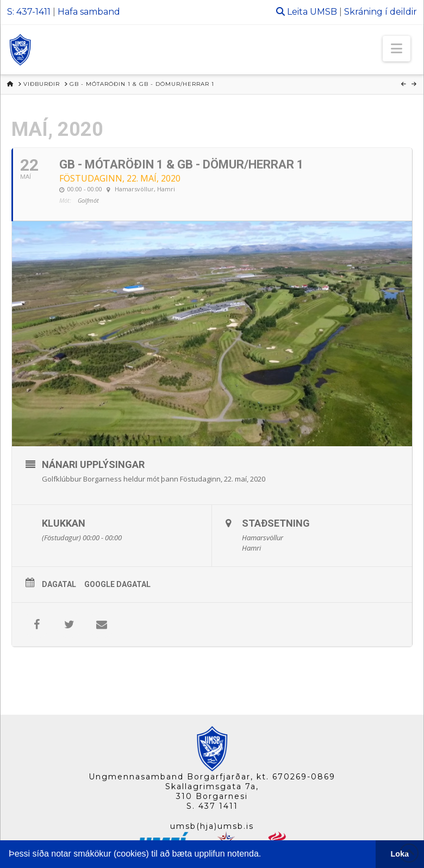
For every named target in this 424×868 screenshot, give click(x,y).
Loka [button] (400, 854)
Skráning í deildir (381, 12)
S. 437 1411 (212, 806)
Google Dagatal (117, 584)
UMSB (323, 12)
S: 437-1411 (29, 12)
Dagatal (59, 584)
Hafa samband (89, 12)
